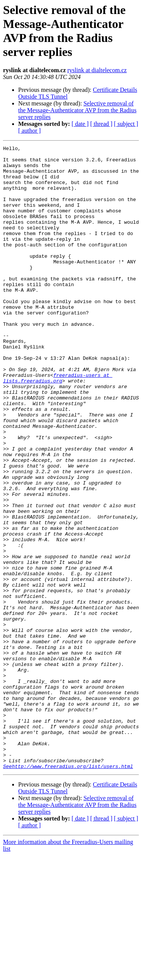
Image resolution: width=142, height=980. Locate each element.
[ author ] (30, 131)
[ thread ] (101, 124)
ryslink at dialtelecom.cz (97, 70)
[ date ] (80, 124)
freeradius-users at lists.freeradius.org (58, 425)
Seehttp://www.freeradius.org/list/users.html (68, 891)
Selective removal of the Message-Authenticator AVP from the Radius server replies (77, 110)
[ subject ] (126, 124)
